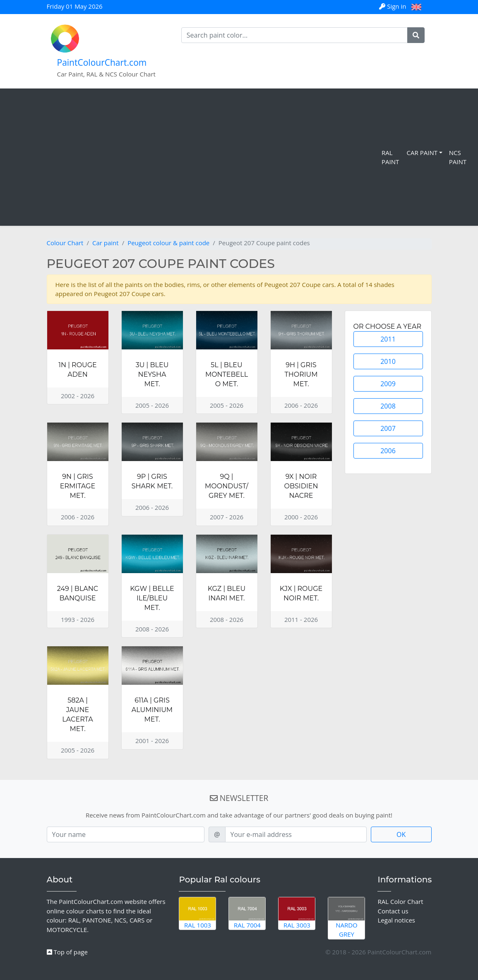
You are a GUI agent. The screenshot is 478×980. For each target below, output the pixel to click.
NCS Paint (458, 157)
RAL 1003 (197, 913)
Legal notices (396, 920)
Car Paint (422, 153)
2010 (388, 361)
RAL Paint (390, 157)
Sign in (393, 6)
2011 (388, 339)
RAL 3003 (297, 913)
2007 (388, 428)
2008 (388, 406)
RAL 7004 (247, 913)
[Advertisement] (192, 157)
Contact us (393, 911)
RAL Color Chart (400, 901)
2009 (388, 384)
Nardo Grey (346, 918)
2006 (388, 451)
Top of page (67, 952)
